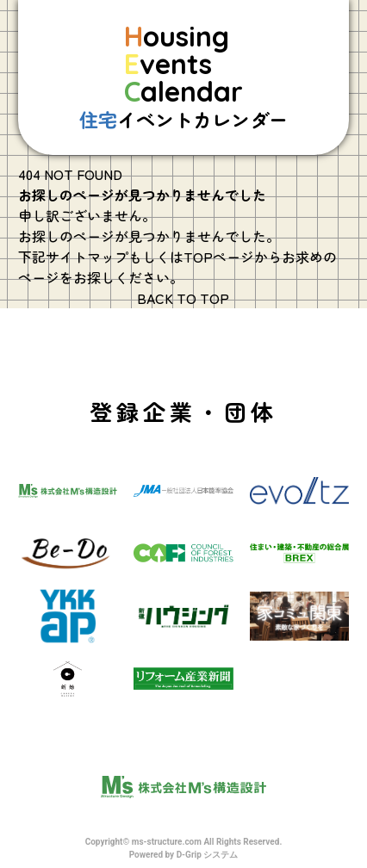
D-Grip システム (208, 855)
